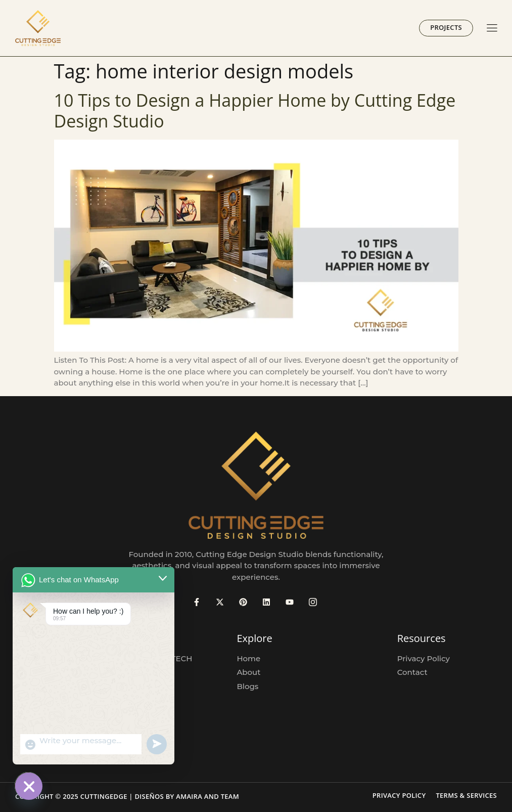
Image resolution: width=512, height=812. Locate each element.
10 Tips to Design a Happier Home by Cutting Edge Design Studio (255, 111)
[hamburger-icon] (492, 29)
